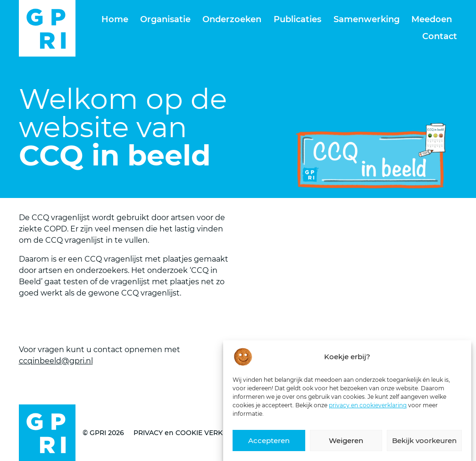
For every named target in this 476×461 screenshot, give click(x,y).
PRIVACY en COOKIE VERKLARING (191, 433)
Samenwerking (367, 19)
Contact (440, 36)
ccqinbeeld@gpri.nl (56, 361)
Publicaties (297, 19)
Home (115, 19)
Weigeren (346, 445)
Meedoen (432, 19)
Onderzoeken (232, 19)
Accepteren (269, 445)
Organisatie (165, 19)
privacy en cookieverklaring (368, 410)
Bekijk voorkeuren (424, 445)
